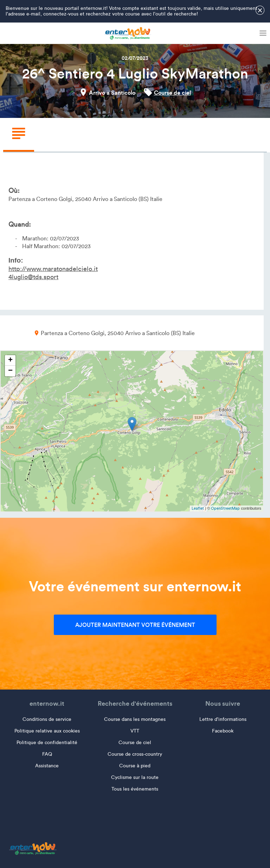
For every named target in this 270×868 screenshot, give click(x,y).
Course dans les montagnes (135, 719)
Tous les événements (135, 789)
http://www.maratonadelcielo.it (53, 269)
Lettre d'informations (223, 719)
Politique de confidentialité (47, 743)
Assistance (47, 766)
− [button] (10, 371)
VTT (135, 731)
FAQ (47, 754)
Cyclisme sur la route (135, 777)
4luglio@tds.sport (33, 277)
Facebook (223, 731)
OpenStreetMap (225, 508)
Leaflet (198, 508)
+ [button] (10, 360)
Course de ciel (172, 93)
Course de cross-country (135, 754)
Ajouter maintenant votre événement (135, 625)
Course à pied (135, 766)
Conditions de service (47, 719)
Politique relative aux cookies (47, 731)
